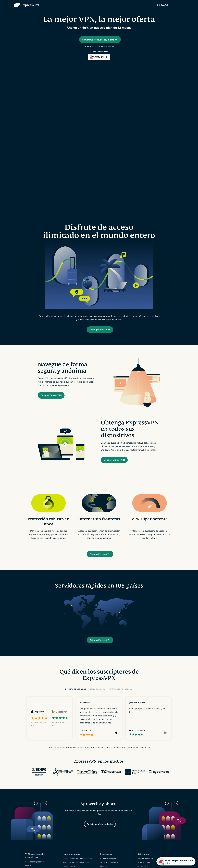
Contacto (104, 801)
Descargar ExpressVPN (35, 770)
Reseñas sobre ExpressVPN (74, 820)
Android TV (30, 804)
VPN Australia (31, 835)
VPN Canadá (30, 831)
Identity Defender (70, 793)
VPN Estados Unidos (34, 823)
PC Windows (30, 778)
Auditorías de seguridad (72, 816)
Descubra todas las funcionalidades (77, 767)
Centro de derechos (71, 812)
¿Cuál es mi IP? (144, 771)
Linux (27, 789)
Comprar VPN (106, 805)
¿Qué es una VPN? (145, 767)
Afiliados (103, 774)
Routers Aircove (69, 790)
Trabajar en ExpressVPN (73, 831)
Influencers (105, 778)
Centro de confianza (71, 809)
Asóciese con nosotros (109, 771)
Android (28, 785)
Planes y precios (69, 774)
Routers (28, 793)
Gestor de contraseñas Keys (74, 786)
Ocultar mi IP (143, 774)
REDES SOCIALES (97, 596)
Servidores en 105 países (36, 819)
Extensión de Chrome (34, 808)
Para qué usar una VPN (147, 778)
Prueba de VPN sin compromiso (76, 771)
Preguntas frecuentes (109, 797)
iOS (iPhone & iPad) (33, 781)
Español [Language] (160, 5)
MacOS (28, 774)
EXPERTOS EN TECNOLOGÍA (121, 596)
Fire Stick (29, 800)
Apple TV (29, 797)
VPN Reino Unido (32, 827)
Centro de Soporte (108, 790)
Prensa (65, 828)
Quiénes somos (69, 805)
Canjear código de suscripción (113, 809)
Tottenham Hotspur (108, 767)
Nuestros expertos (70, 824)
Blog (139, 782)
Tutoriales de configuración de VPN (115, 793)
